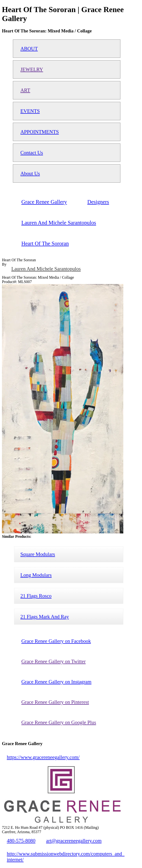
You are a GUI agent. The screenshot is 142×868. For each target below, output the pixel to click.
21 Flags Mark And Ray (45, 617)
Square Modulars (38, 554)
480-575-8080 (21, 841)
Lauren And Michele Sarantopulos (46, 269)
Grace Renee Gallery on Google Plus (59, 722)
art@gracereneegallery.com (74, 841)
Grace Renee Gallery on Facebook (56, 641)
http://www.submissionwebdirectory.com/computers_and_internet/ (66, 857)
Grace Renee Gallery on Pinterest (55, 702)
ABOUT (29, 49)
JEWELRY (32, 69)
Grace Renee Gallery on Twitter (54, 661)
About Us (30, 173)
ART (25, 90)
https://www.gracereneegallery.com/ (43, 757)
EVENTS (30, 111)
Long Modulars (36, 575)
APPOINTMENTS (40, 132)
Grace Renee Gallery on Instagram (56, 682)
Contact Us (32, 153)
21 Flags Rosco (36, 596)
